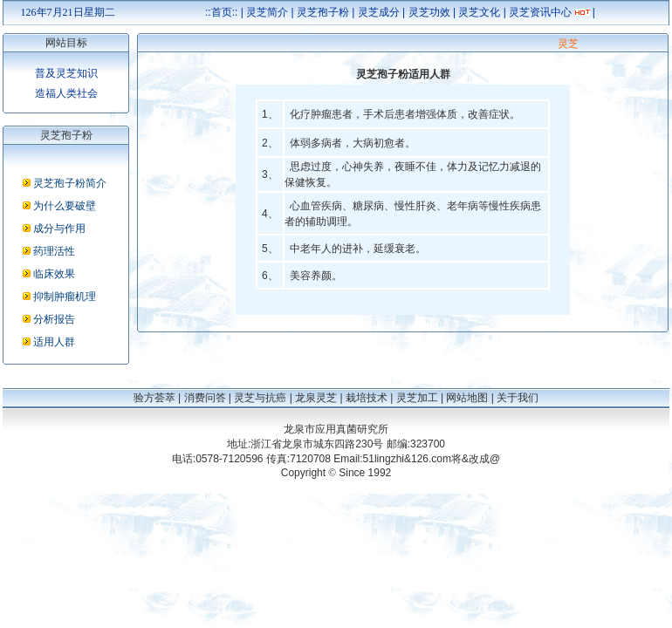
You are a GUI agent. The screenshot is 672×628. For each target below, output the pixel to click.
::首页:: (221, 12)
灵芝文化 (479, 12)
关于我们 (518, 398)
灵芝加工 (417, 398)
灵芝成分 (379, 12)
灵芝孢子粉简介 (70, 183)
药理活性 (54, 251)
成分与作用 (59, 229)
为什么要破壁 (65, 206)
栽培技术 (367, 398)
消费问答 (205, 398)
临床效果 (54, 274)
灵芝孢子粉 (323, 12)
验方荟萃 (154, 398)
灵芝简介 (267, 12)
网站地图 (467, 398)
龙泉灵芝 (316, 398)
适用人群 (54, 342)
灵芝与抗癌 (260, 398)
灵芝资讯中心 (540, 12)
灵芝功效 (429, 12)
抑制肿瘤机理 (65, 297)
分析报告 (54, 319)
